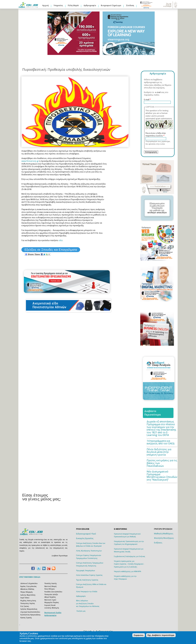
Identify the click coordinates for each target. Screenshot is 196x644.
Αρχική (45, 5)
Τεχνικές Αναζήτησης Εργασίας (87, 580)
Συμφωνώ (139, 635)
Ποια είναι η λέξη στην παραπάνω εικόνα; (156, 134)
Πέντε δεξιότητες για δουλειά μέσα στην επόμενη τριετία (159, 452)
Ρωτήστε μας (81, 611)
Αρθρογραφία (90, 5)
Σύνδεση (130, 5)
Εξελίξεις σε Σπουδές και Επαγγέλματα (51, 250)
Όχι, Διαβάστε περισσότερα (161, 635)
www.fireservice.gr (30, 161)
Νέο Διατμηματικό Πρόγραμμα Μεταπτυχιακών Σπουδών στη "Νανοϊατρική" (162, 476)
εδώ (61, 240)
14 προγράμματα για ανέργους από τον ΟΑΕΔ (161, 442)
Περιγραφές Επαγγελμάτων (86, 571)
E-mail (147, 100)
